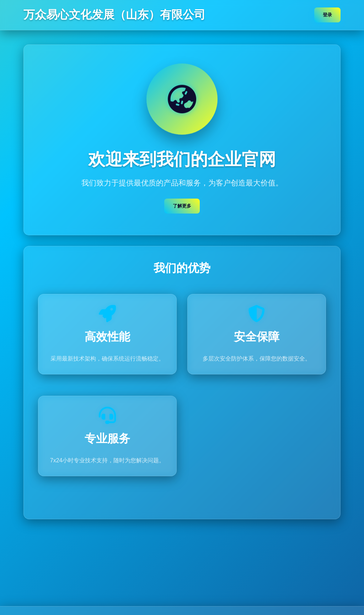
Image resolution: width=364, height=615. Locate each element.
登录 (327, 15)
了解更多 (182, 206)
